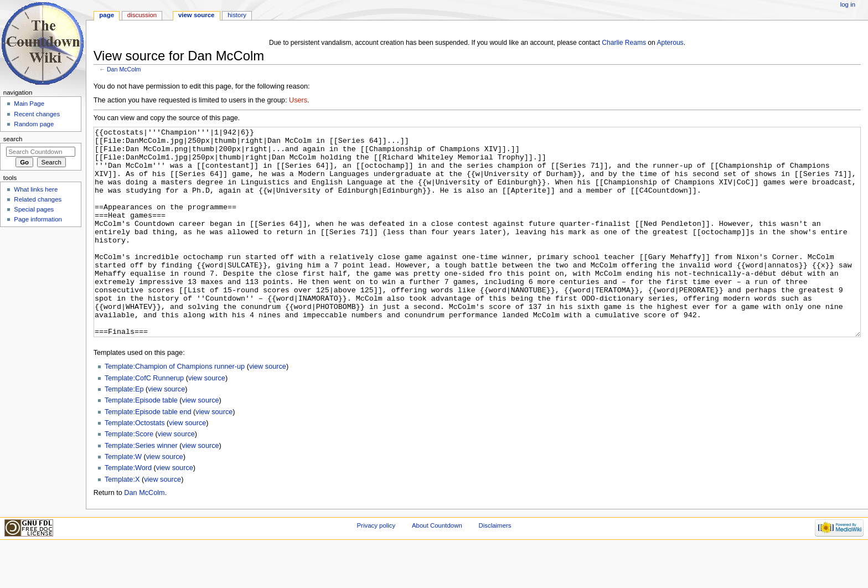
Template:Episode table (141, 442)
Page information (38, 219)
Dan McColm (124, 69)
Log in (848, 4)
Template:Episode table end (148, 453)
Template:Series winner (141, 487)
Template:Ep (124, 431)
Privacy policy (376, 567)
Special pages (34, 209)
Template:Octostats (135, 465)
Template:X (122, 521)
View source (197, 15)
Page (107, 15)
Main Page (29, 104)
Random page (34, 124)
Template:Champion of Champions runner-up (175, 408)
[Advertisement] (40, 313)
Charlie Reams (624, 43)
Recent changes (37, 114)
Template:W (123, 498)
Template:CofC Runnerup (144, 420)
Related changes (38, 199)
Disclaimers (495, 567)
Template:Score (129, 476)
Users (298, 100)
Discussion (142, 15)
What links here (36, 189)
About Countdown (437, 567)
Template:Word (128, 509)
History (237, 15)
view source (268, 408)
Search (13, 139)
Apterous (670, 43)
